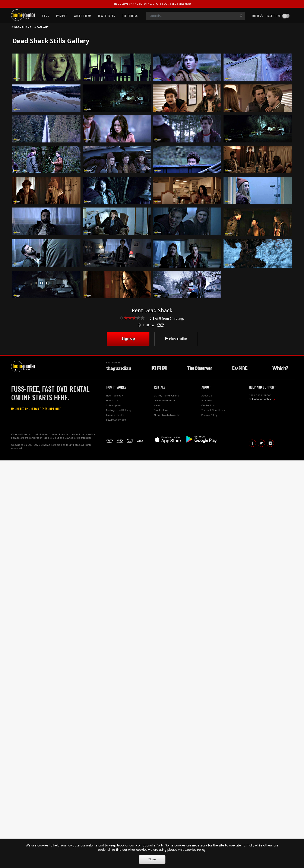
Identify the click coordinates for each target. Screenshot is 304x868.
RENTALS (160, 387)
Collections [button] (130, 16)
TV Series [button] (61, 16)
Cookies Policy (195, 850)
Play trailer (176, 339)
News (157, 405)
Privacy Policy (209, 415)
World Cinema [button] (83, 16)
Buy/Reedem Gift (116, 420)
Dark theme (274, 16)
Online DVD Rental (164, 401)
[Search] (192, 16)
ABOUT (206, 387)
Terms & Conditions (213, 410)
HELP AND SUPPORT (262, 387)
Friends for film (115, 415)
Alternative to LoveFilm (167, 415)
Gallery (43, 27)
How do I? (112, 401)
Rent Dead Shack (152, 310)
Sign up (128, 339)
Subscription (114, 405)
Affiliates (207, 401)
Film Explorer (161, 410)
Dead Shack (23, 27)
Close (152, 859)
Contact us (208, 405)
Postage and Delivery (119, 410)
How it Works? (114, 396)
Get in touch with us (261, 399)
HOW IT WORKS (116, 387)
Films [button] (46, 16)
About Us (207, 396)
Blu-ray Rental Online (166, 396)
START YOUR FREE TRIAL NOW (152, 4)
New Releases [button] (107, 16)
